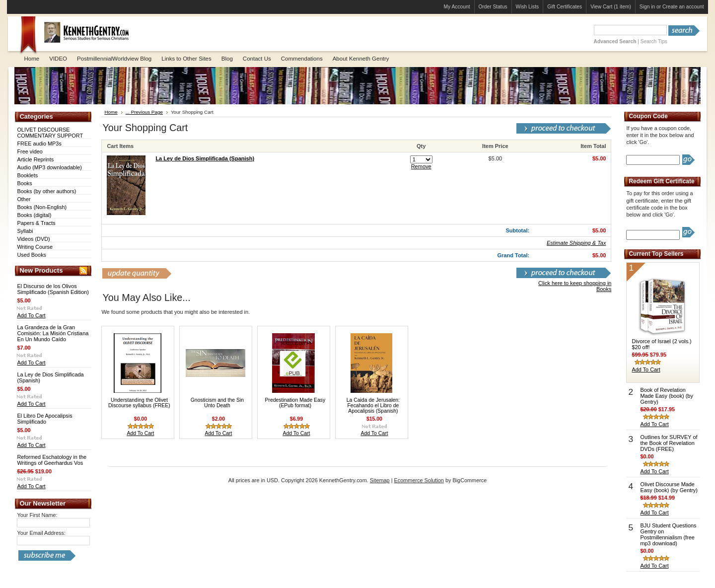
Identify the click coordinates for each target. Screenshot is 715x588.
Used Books (32, 255)
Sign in (647, 7)
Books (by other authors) (46, 191)
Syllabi (25, 231)
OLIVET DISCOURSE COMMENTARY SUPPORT (50, 133)
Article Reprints (35, 159)
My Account (457, 7)
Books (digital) (34, 215)
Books (24, 183)
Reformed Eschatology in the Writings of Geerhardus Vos (52, 460)
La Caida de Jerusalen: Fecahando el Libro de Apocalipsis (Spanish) (373, 405)
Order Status (493, 7)
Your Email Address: (41, 533)
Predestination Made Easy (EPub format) (295, 403)
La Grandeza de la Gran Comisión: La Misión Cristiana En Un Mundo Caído (53, 333)
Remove (421, 166)
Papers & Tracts (36, 223)
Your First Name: (37, 515)
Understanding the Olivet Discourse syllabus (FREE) (139, 403)
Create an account (683, 7)
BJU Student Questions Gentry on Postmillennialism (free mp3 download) (668, 534)
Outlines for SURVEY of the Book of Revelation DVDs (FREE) (669, 443)
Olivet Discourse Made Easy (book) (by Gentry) (669, 487)
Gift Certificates (565, 7)
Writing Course (35, 247)
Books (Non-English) (42, 207)
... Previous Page (144, 112)
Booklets (27, 175)
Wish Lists (528, 7)
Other (24, 199)
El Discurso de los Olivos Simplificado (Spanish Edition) (53, 289)
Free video (30, 151)
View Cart (611, 7)
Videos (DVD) (33, 239)
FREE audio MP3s (39, 144)
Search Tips (654, 41)
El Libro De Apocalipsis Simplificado (44, 419)
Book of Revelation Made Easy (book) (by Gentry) (666, 396)
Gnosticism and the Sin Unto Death (217, 403)
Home (111, 112)
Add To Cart (31, 315)
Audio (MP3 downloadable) (49, 167)
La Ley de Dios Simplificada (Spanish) (205, 158)
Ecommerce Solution (419, 480)
